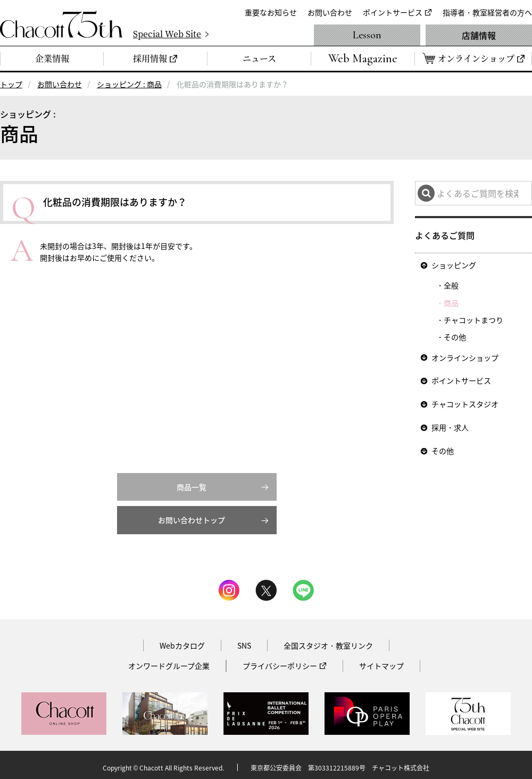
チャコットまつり (473, 319)
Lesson (367, 35)
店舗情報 (479, 35)
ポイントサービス (393, 12)
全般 (451, 285)
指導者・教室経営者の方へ (487, 12)
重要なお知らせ (271, 12)
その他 (455, 336)
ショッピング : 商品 (129, 84)
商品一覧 (192, 482)
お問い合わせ (330, 12)
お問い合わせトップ (192, 516)
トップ (11, 84)
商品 (451, 302)
